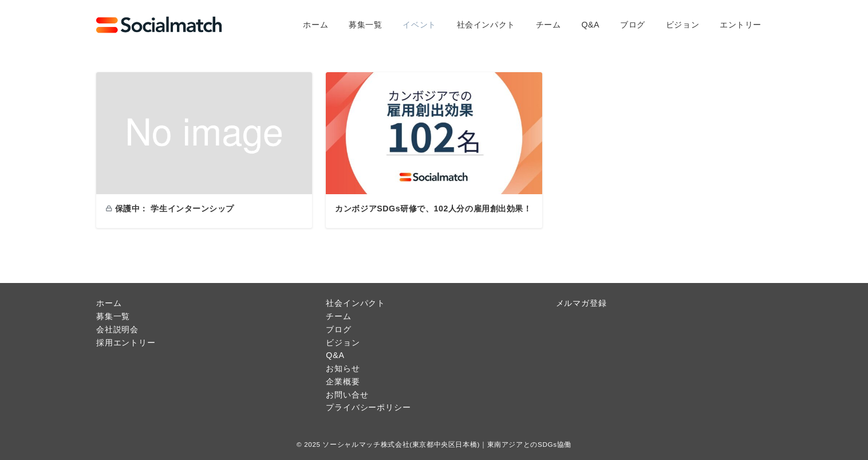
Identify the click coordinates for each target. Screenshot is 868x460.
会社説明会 (117, 329)
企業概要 (343, 382)
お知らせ (343, 368)
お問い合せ (347, 395)
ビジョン (343, 343)
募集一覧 (113, 316)
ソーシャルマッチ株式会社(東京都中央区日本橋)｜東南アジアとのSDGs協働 (447, 444)
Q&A (335, 355)
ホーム (109, 303)
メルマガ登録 (581, 303)
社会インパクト (356, 303)
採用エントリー (126, 343)
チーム (338, 316)
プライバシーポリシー (368, 407)
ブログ (338, 329)
